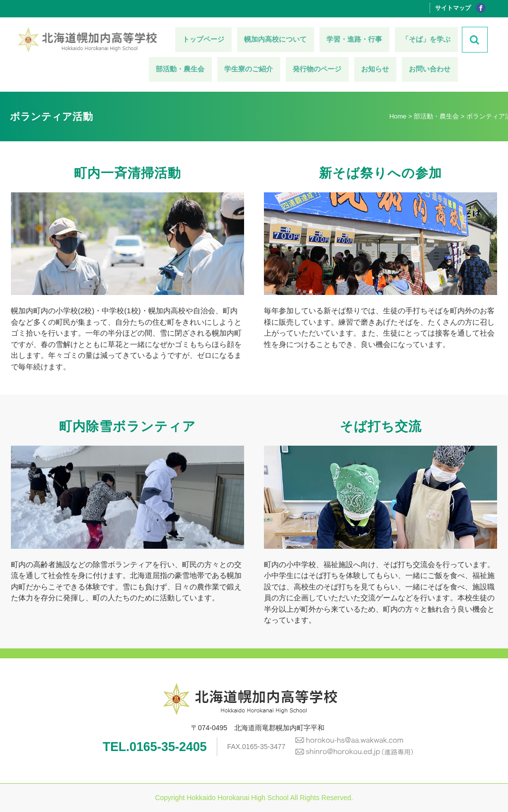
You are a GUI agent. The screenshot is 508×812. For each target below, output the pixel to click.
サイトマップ (453, 8)
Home (398, 116)
